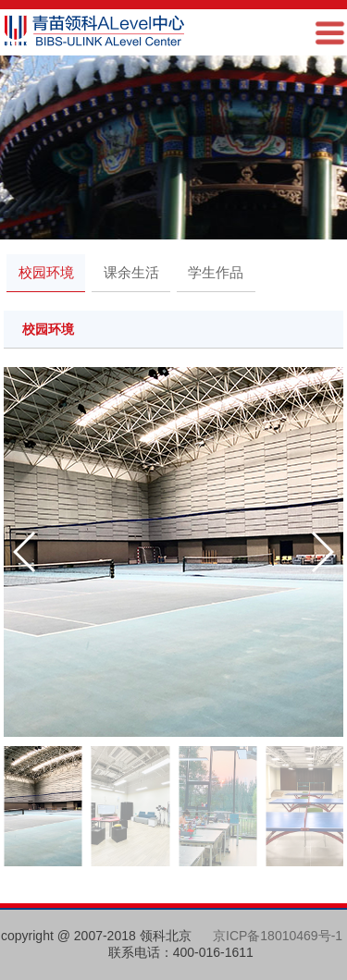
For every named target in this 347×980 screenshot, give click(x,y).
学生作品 (216, 272)
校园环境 (46, 272)
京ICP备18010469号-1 (278, 936)
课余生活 (131, 272)
